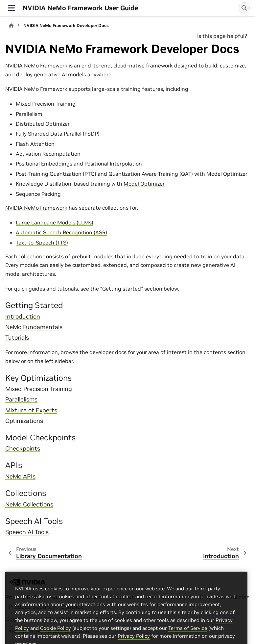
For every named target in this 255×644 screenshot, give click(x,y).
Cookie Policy (56, 638)
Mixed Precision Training (39, 389)
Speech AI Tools (27, 532)
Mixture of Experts (31, 410)
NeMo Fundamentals (34, 327)
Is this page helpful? (222, 36)
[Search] (244, 8)
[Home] (11, 26)
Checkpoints (23, 449)
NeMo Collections (29, 504)
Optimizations (24, 421)
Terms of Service (188, 638)
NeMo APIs (20, 477)
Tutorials (17, 338)
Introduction (23, 317)
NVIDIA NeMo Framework (36, 89)
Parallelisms (21, 399)
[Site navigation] (11, 8)
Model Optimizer (227, 174)
